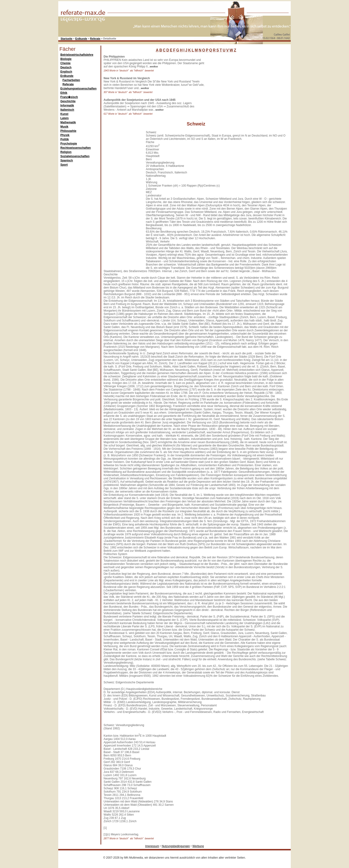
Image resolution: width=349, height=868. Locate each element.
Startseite (66, 39)
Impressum (152, 846)
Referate (95, 39)
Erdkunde (81, 39)
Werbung (198, 846)
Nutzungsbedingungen (176, 846)
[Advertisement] (241, 84)
